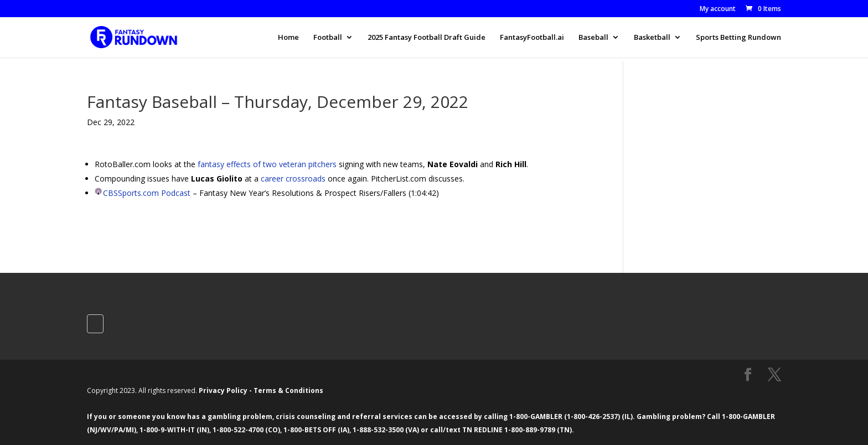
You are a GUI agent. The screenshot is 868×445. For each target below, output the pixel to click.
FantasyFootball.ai (532, 38)
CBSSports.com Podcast (147, 193)
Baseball (593, 38)
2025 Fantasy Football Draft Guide (427, 38)
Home (288, 38)
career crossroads (293, 178)
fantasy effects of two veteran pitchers (267, 164)
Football (328, 38)
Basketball (652, 38)
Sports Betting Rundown (738, 38)
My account (718, 9)
